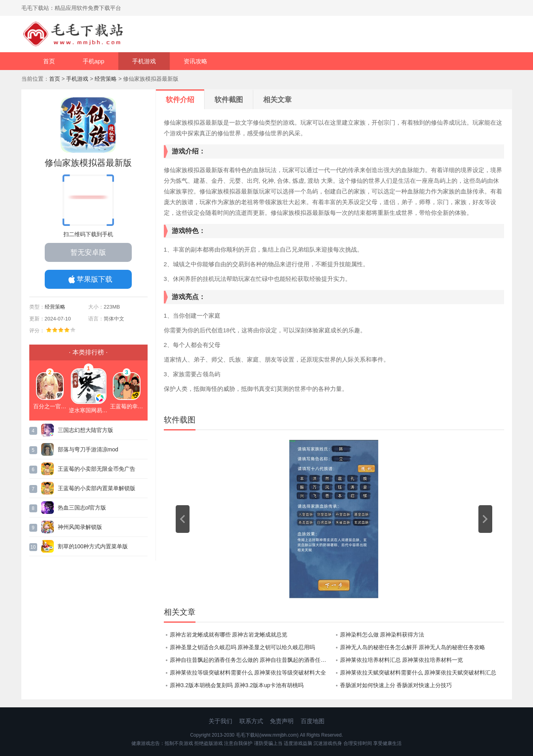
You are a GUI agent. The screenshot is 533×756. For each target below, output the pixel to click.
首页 (49, 61)
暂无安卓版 (88, 252)
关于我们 (220, 721)
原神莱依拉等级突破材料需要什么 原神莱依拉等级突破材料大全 (248, 673)
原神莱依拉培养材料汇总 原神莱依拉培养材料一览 (402, 660)
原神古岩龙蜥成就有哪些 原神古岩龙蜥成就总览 (229, 635)
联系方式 (251, 721)
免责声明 (282, 721)
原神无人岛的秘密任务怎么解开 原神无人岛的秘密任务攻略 (413, 647)
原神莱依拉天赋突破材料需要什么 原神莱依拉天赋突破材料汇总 (418, 673)
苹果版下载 (95, 279)
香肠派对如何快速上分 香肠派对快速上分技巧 (396, 685)
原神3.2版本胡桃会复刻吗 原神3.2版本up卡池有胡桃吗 (237, 685)
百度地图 (313, 721)
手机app (94, 61)
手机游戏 (144, 61)
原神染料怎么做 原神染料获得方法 (382, 635)
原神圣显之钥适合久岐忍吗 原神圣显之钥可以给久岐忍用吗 (243, 647)
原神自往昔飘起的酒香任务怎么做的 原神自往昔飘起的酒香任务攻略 (252, 660)
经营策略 (106, 79)
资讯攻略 (195, 61)
